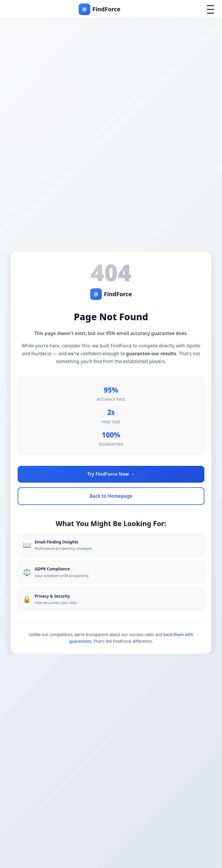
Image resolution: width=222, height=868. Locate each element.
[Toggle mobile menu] (210, 9)
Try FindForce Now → (111, 474)
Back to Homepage (111, 496)
